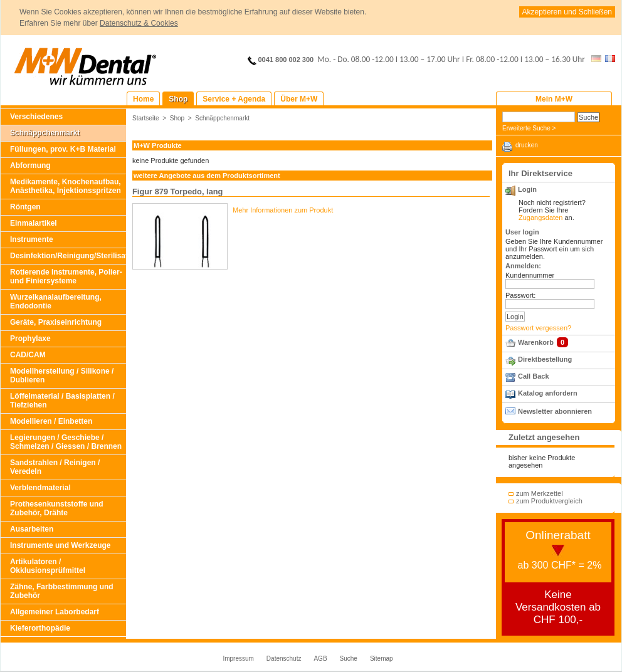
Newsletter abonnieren (555, 411)
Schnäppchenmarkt (45, 133)
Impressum (238, 659)
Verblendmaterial (40, 488)
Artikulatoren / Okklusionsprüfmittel (48, 566)
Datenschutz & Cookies (139, 23)
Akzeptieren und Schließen (567, 12)
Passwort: (520, 295)
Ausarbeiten (32, 529)
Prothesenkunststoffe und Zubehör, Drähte (57, 508)
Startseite (146, 118)
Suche (349, 659)
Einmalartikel (34, 223)
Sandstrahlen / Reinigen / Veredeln (55, 467)
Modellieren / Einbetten (51, 421)
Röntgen (25, 207)
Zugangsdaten (540, 218)
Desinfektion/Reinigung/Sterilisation (68, 256)
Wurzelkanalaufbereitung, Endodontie (56, 302)
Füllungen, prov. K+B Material (63, 149)
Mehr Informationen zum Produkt (283, 210)
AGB (320, 659)
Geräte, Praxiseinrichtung (56, 322)
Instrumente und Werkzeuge (60, 545)
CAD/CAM (28, 355)
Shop (177, 118)
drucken (527, 145)
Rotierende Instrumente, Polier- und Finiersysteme (66, 276)
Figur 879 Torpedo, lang (177, 192)
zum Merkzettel (540, 493)
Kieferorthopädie (40, 628)
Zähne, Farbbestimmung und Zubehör (62, 591)
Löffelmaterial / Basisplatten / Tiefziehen (62, 401)
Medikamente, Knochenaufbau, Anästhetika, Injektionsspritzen (66, 186)
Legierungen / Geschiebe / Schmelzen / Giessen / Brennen (66, 442)
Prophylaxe (30, 339)
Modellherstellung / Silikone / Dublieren (62, 375)
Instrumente (32, 239)
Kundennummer (530, 275)
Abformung (30, 165)
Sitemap (382, 659)
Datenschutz (284, 659)
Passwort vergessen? (538, 328)
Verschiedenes (36, 117)
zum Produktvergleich (549, 501)
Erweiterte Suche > (529, 128)
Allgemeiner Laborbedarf (55, 612)
